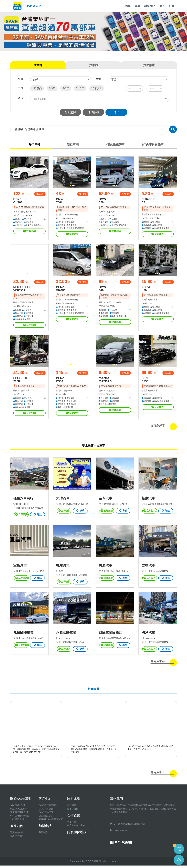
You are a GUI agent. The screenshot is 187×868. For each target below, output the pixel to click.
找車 (128, 6)
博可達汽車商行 (28, 212)
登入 (162, 6)
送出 (117, 112)
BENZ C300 (60, 381)
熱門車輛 (35, 145)
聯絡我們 (150, 6)
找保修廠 (149, 65)
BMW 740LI (60, 201)
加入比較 (40, 194)
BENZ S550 (146, 381)
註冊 (172, 6)
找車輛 (38, 65)
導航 (37, 516)
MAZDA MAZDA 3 (105, 381)
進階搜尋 (93, 112)
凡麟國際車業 (23, 635)
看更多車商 (158, 664)
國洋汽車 (148, 635)
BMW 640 (102, 290)
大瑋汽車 (63, 500)
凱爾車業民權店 (111, 635)
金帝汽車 (105, 500)
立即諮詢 (29, 232)
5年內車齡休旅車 (152, 145)
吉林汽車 (148, 568)
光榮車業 (153, 300)
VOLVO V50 (147, 290)
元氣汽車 (111, 392)
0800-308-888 (120, 833)
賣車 (137, 6)
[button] (28, 186)
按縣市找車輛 (39, 99)
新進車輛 (73, 145)
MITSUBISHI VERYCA (22, 290)
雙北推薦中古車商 (93, 447)
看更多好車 (158, 427)
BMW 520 (102, 201)
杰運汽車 (105, 568)
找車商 (93, 65)
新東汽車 (148, 500)
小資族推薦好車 (114, 145)
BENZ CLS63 (18, 201)
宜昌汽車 (20, 568)
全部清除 (70, 112)
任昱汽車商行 (23, 500)
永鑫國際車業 (66, 635)
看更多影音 (158, 775)
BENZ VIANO (61, 290)
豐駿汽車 (68, 392)
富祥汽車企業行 (156, 215)
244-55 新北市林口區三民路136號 (130, 826)
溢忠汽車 (111, 212)
